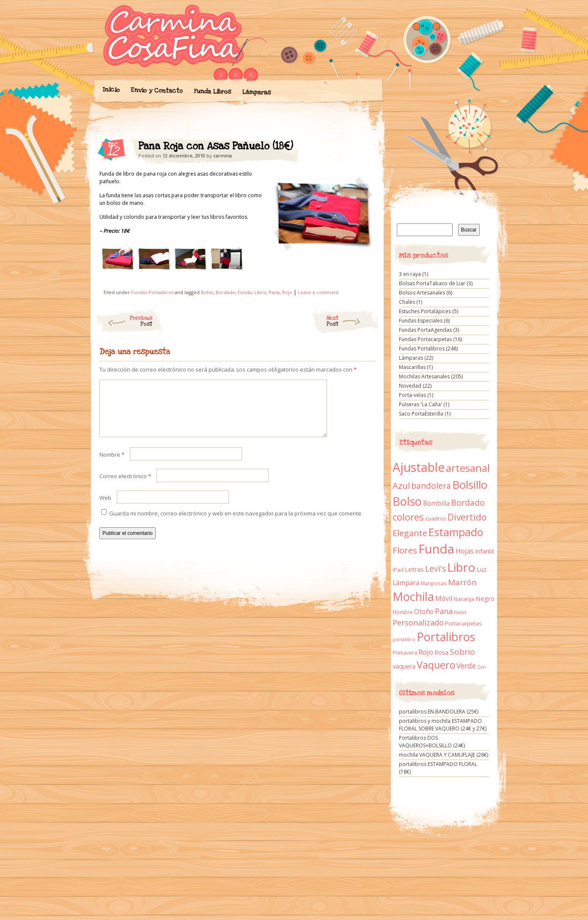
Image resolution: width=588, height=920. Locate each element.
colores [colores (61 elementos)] (408, 517)
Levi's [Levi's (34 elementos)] (436, 569)
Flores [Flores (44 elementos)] (405, 550)
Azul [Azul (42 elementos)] (401, 485)
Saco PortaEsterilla (421, 414)
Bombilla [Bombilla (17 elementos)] (436, 503)
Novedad (410, 386)
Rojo (287, 292)
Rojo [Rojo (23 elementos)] (426, 652)
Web (105, 508)
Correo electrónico (125, 486)
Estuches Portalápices (425, 311)
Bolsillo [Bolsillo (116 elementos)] (470, 485)
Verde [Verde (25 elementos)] (466, 666)
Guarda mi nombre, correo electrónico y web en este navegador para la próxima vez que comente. (236, 523)
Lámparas (256, 92)
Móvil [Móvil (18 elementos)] (444, 598)
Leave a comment (318, 292)
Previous (124, 321)
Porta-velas (412, 395)
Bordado (225, 292)
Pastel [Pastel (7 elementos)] (460, 612)
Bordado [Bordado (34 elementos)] (468, 503)
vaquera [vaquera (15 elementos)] (404, 666)
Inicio (111, 90)
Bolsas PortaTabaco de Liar (432, 283)
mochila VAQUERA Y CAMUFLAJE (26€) (444, 755)
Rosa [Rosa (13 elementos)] (441, 652)
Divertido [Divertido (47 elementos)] (467, 517)
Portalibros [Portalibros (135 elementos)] (446, 637)
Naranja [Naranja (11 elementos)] (464, 599)
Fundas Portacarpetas (425, 339)
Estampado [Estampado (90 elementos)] (456, 532)
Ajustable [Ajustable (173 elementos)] (419, 467)
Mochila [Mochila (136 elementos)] (413, 596)
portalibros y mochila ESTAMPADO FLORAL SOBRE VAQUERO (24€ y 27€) (443, 725)
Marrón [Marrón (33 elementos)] (462, 582)
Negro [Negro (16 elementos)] (485, 598)
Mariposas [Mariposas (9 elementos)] (434, 583)
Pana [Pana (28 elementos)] (444, 611)
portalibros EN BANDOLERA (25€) (439, 712)
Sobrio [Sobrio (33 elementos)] (462, 652)
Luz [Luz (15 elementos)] (482, 569)
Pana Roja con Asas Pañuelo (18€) (361, 149)
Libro (260, 292)
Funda (245, 292)
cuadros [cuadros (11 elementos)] (436, 518)
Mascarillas (412, 367)
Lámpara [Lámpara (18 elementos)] (406, 583)
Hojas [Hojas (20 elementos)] (465, 551)
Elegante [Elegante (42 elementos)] (410, 533)
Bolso (207, 292)
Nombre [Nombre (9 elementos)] (403, 612)
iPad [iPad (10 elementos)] (398, 570)
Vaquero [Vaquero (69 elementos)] (436, 665)
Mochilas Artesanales (424, 376)
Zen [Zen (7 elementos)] (482, 667)
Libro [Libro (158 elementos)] (461, 567)
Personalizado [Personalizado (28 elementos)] (418, 623)
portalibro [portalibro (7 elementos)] (404, 639)
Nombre (112, 465)
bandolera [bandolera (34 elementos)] (431, 486)
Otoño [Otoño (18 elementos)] (424, 611)
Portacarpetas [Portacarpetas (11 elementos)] (463, 623)
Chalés (407, 302)
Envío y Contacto (156, 90)
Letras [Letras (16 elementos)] (414, 569)
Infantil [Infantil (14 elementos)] (484, 551)
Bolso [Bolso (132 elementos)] (407, 501)
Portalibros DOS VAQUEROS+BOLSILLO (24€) (432, 742)
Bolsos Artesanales (422, 293)
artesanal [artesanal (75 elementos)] (468, 468)
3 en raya (410, 274)
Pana (274, 292)
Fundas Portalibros (152, 292)
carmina (223, 156)
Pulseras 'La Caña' (420, 404)
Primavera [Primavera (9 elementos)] (405, 653)
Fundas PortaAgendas (425, 330)
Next (353, 321)
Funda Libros (212, 92)
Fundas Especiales (421, 321)
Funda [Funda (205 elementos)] (436, 549)
